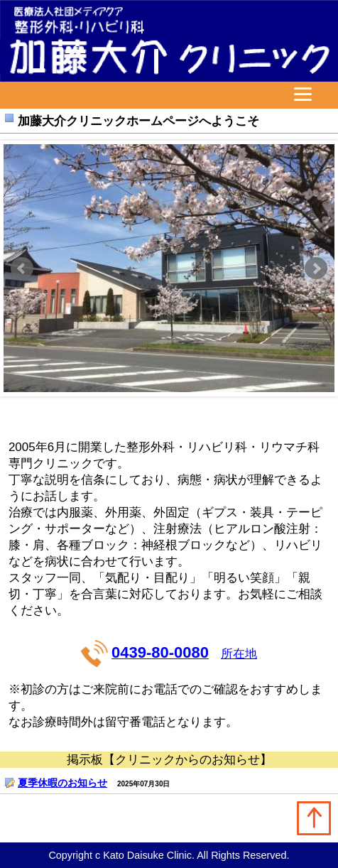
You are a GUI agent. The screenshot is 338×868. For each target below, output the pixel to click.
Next (316, 268)
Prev (22, 268)
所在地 (239, 654)
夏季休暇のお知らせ (62, 783)
